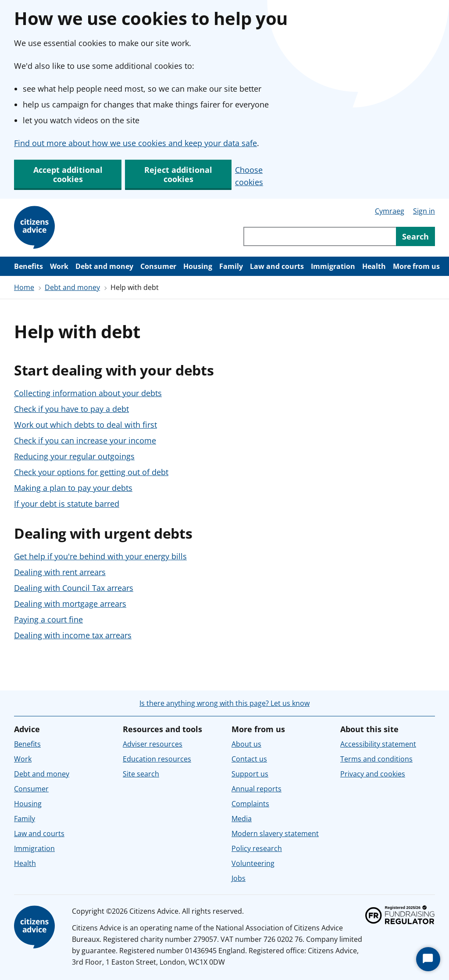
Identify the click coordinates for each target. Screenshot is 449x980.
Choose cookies (249, 176)
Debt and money (104, 266)
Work (59, 266)
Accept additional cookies (68, 174)
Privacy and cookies (373, 774)
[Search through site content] (320, 236)
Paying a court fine (48, 619)
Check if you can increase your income (85, 440)
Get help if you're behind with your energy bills (100, 556)
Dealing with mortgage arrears (70, 604)
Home (24, 287)
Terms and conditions (376, 759)
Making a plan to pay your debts (73, 488)
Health (374, 266)
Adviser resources (153, 744)
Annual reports (257, 789)
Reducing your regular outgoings (74, 456)
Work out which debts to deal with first (86, 425)
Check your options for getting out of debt (91, 472)
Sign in (424, 211)
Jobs (239, 878)
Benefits (29, 266)
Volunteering (253, 863)
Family (231, 266)
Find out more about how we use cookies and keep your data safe (135, 143)
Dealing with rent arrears (60, 572)
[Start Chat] (428, 959)
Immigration (333, 266)
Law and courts (277, 266)
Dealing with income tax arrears (73, 635)
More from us (416, 266)
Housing (198, 266)
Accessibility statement (378, 744)
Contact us (249, 759)
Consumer (158, 266)
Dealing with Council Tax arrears (74, 588)
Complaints (250, 804)
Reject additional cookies (178, 174)
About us (246, 744)
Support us (250, 774)
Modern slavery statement (275, 833)
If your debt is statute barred (67, 504)
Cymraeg (390, 211)
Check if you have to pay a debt (71, 409)
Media (242, 819)
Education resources (157, 759)
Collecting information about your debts (88, 393)
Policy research (257, 848)
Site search (141, 774)
